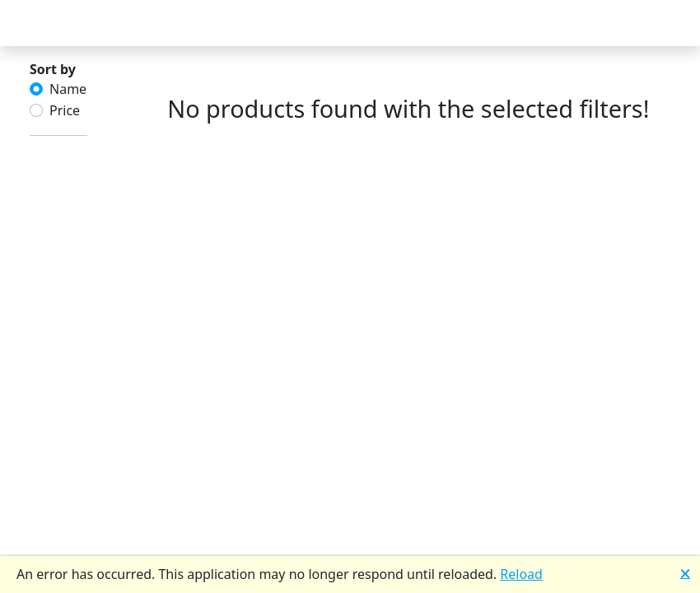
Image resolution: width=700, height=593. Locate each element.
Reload (521, 574)
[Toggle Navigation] (33, 23)
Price (65, 110)
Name (68, 89)
